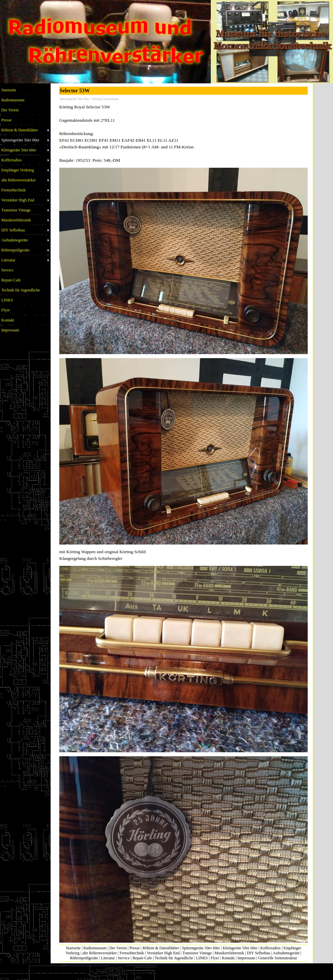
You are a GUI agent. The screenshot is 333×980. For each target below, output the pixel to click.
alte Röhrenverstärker (100, 953)
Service (124, 958)
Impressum (246, 958)
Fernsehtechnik (132, 953)
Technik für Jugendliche (174, 958)
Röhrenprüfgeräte (84, 958)
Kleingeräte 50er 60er (240, 948)
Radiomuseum (95, 948)
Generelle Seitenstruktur (278, 958)
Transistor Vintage (197, 953)
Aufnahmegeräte (286, 953)
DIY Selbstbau (259, 953)
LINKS (202, 958)
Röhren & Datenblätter (161, 948)
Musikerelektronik (229, 953)
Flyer (215, 958)
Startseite (73, 948)
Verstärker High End (163, 953)
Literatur (108, 958)
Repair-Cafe (142, 958)
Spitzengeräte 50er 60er (201, 948)
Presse (135, 948)
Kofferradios (271, 948)
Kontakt (228, 958)
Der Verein (118, 948)
